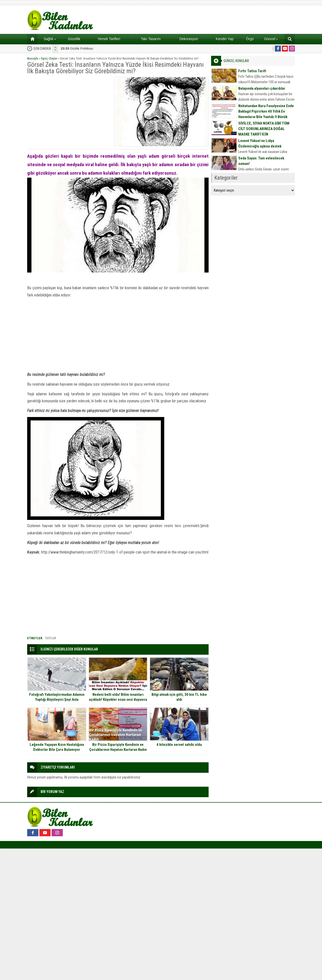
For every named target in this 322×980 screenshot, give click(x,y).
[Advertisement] (69, 112)
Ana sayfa (31, 39)
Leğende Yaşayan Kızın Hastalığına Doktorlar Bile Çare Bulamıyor (57, 747)
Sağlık (50, 39)
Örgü (250, 39)
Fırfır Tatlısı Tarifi (252, 71)
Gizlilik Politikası (77, 48)
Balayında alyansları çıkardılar (262, 88)
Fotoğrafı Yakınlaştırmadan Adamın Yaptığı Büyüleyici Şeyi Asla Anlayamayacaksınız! (57, 700)
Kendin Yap (225, 39)
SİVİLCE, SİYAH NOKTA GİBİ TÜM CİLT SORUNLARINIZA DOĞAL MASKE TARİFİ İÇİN (264, 129)
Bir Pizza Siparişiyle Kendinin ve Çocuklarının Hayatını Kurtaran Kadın (118, 747)
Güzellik (74, 39)
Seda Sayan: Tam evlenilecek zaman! (261, 161)
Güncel (271, 39)
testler (50, 638)
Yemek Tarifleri (109, 39)
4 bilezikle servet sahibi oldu (179, 745)
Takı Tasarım (151, 39)
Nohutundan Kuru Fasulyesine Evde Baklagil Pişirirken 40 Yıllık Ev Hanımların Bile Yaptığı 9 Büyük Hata (266, 114)
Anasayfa (33, 59)
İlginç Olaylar (49, 59)
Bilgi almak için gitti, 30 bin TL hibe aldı (179, 697)
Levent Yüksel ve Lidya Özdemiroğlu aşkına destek (260, 143)
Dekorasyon (189, 39)
